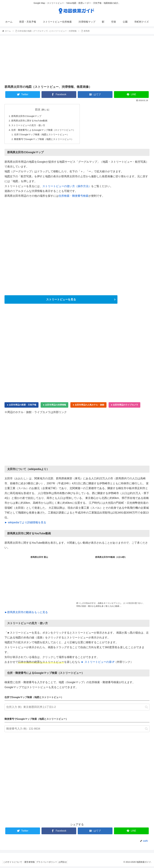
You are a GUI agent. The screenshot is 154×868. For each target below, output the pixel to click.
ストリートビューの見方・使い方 (29, 126)
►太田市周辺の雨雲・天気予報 (22, 406)
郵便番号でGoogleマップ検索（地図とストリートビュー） (46, 141)
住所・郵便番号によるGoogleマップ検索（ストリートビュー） (45, 131)
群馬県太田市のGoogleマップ (27, 116)
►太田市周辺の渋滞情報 (54, 406)
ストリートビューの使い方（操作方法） (67, 188)
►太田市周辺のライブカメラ (125, 406)
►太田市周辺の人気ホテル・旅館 (88, 406)
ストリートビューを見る (61, 301)
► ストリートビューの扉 (98, 664)
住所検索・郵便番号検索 (74, 197)
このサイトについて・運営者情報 (20, 864)
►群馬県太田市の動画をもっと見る (26, 614)
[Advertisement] (77, 60)
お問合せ (67, 864)
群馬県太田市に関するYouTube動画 (31, 121)
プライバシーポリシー (49, 864)
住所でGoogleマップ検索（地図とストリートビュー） (44, 136)
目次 (40, 110)
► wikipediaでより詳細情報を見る (25, 524)
